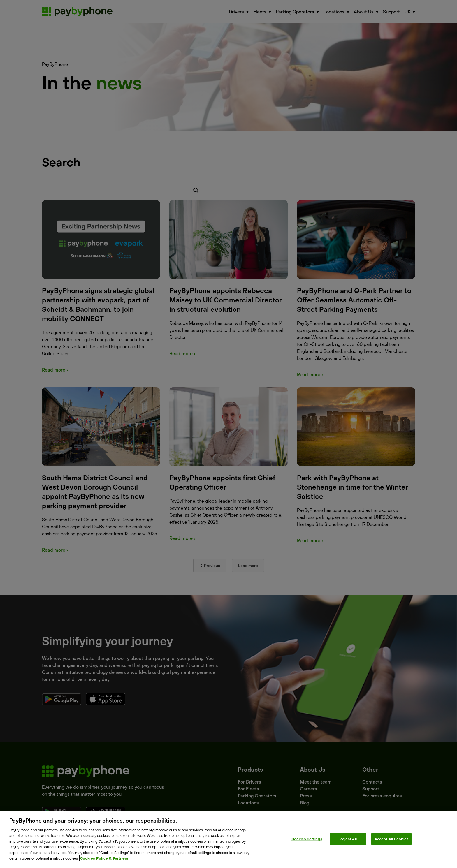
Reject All (348, 839)
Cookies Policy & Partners (104, 858)
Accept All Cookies (391, 839)
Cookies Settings (307, 839)
